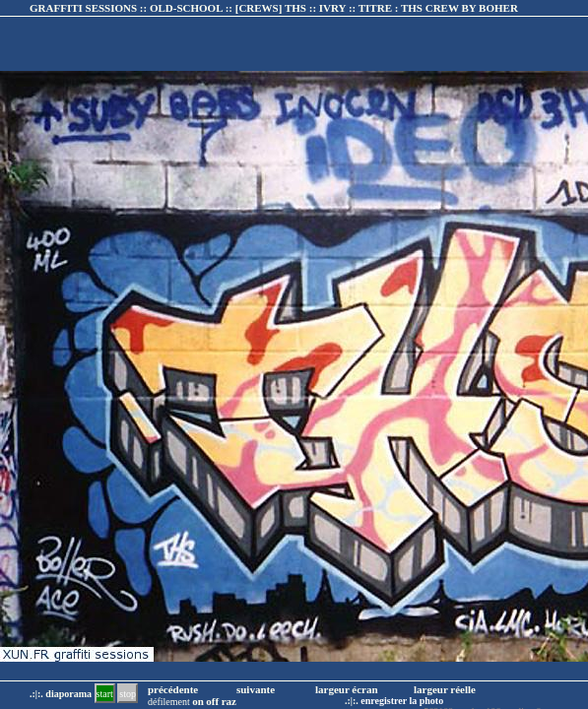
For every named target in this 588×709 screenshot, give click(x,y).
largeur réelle (445, 689)
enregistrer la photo (402, 701)
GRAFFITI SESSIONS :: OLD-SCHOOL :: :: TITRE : (274, 8)
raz (229, 701)
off (212, 701)
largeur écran (347, 689)
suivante (256, 689)
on (198, 701)
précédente (173, 689)
